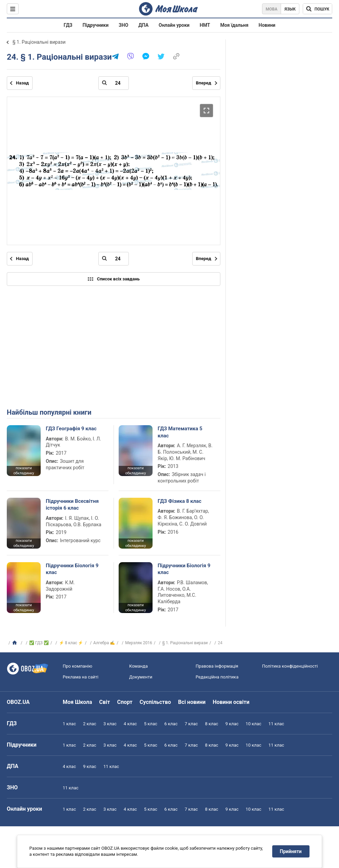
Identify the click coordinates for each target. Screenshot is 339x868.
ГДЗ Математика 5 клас (180, 432)
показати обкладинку (24, 471)
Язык (290, 9)
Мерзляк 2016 (139, 643)
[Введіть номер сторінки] (114, 83)
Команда (138, 666)
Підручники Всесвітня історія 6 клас (72, 505)
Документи (141, 677)
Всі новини (192, 702)
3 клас (110, 724)
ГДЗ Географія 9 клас (71, 429)
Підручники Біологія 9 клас (72, 569)
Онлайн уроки (174, 25)
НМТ (205, 25)
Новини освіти (231, 702)
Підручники (96, 25)
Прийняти (291, 851)
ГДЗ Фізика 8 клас (180, 501)
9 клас (232, 724)
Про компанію (77, 666)
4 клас (130, 724)
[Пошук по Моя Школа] (317, 9)
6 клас (171, 724)
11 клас (276, 724)
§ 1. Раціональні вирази (39, 42)
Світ (105, 702)
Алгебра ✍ (104, 643)
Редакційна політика (217, 677)
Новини (267, 25)
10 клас (254, 724)
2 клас (90, 724)
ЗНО (123, 25)
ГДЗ (68, 25)
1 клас (69, 724)
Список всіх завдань (114, 279)
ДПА (143, 25)
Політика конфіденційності (290, 666)
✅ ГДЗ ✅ (39, 643)
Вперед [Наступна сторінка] (204, 83)
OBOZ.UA (18, 702)
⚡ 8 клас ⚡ (71, 643)
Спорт (125, 702)
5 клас (151, 724)
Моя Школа (77, 702)
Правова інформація (217, 666)
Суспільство (155, 702)
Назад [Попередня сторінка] (22, 83)
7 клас (191, 724)
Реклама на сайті (81, 677)
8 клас (212, 724)
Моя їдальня (234, 25)
